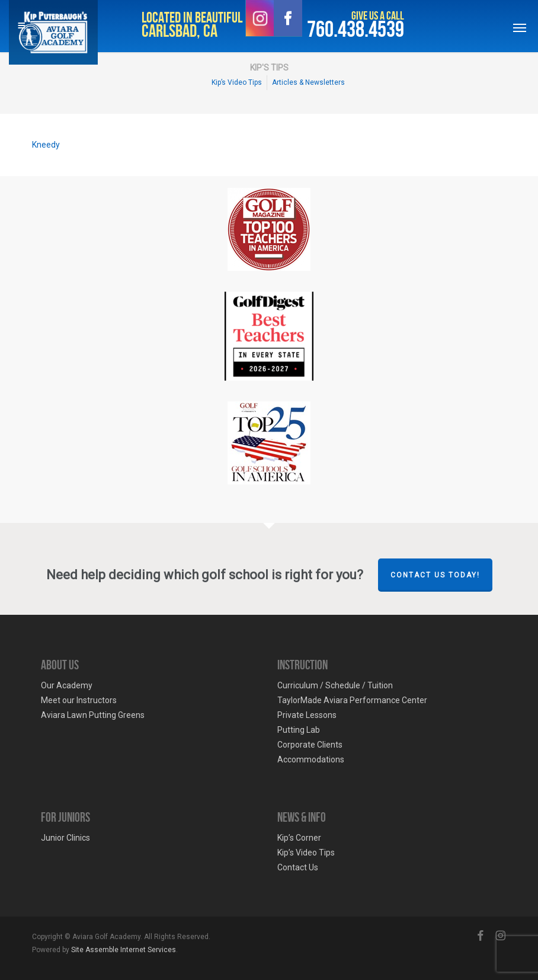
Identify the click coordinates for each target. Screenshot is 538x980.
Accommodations (311, 759)
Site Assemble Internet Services (124, 950)
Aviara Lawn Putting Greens (93, 715)
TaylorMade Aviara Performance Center (352, 700)
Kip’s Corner (299, 838)
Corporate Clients (310, 745)
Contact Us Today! (435, 575)
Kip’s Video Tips (306, 853)
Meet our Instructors (79, 700)
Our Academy (67, 685)
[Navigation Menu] (520, 27)
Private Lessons (307, 715)
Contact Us (298, 867)
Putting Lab (299, 730)
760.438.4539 (356, 30)
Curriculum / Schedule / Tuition (335, 685)
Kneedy (46, 145)
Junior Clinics (65, 838)
